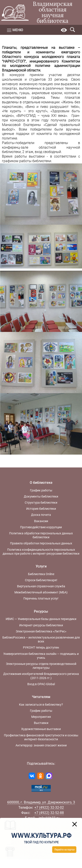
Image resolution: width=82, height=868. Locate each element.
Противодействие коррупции (41, 527)
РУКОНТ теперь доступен (41, 647)
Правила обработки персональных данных (41, 543)
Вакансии (41, 521)
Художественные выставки (41, 729)
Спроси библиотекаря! (41, 580)
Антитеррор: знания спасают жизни (41, 745)
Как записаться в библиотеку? (41, 705)
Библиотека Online (41, 574)
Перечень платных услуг (41, 598)
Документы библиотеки (41, 496)
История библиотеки (41, 509)
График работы (41, 490)
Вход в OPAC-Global (41, 684)
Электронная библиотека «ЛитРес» (41, 631)
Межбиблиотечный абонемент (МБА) (41, 592)
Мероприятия (41, 717)
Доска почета (41, 515)
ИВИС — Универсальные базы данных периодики (41, 619)
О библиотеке (41, 483)
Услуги (41, 566)
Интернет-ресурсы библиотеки (41, 625)
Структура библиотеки (41, 503)
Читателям (41, 697)
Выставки (41, 723)
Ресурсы (41, 611)
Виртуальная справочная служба (41, 586)
